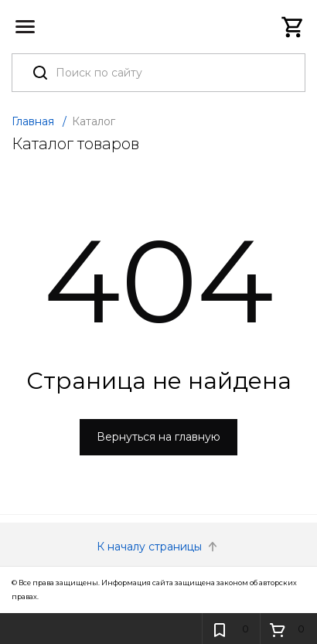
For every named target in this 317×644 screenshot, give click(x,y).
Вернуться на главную (158, 437)
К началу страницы (158, 547)
